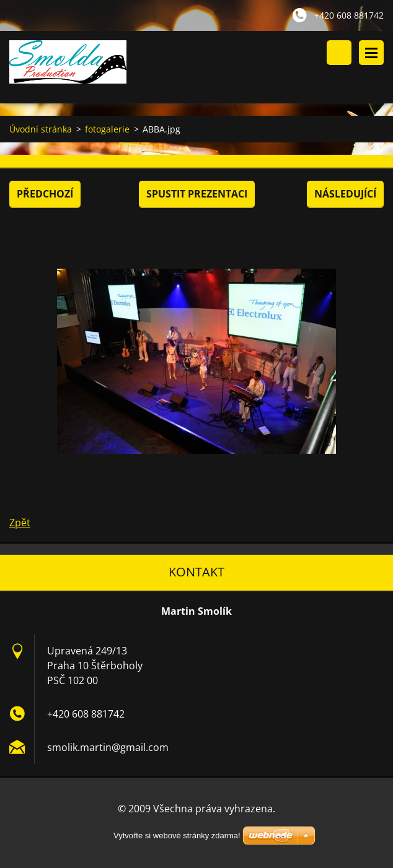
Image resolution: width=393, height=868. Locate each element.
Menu (371, 53)
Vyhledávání (339, 53)
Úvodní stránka (41, 129)
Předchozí (45, 194)
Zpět (20, 523)
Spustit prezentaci (197, 194)
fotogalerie (107, 129)
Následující (345, 194)
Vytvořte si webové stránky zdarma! (177, 835)
